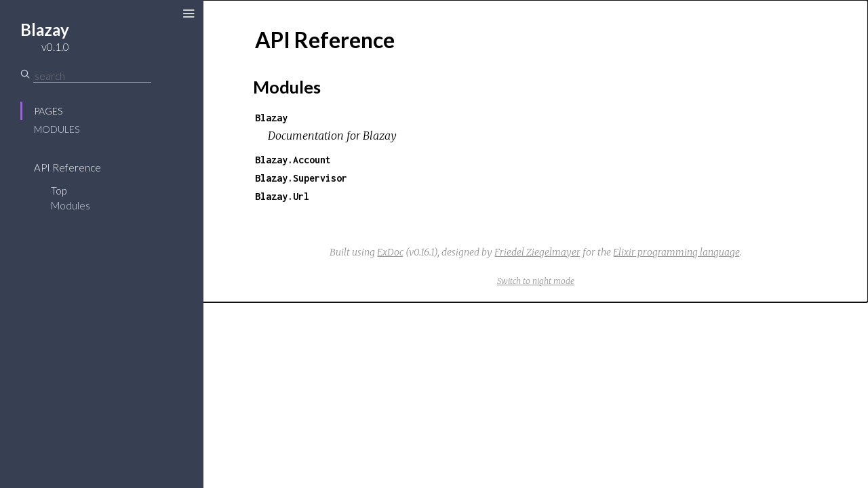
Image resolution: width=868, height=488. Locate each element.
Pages (48, 111)
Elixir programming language (676, 252)
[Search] (92, 76)
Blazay (271, 118)
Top (59, 190)
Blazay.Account (293, 160)
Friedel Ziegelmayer (537, 252)
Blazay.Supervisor (301, 178)
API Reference (67, 167)
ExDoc (390, 252)
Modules (57, 129)
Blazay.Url (282, 196)
